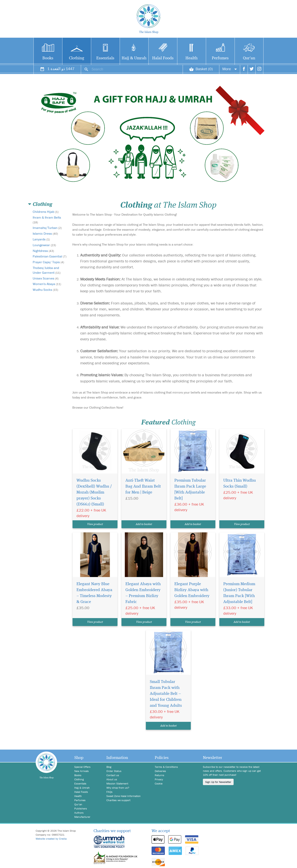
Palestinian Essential (48, 259)
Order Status (114, 771)
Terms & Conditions (167, 767)
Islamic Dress (46, 234)
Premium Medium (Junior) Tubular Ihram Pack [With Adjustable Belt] (238, 593)
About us (112, 779)
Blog (109, 767)
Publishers (81, 808)
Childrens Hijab (46, 212)
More (227, 70)
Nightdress (44, 251)
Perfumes (220, 58)
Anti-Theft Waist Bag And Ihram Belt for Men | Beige (143, 487)
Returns (160, 775)
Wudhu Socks (46, 294)
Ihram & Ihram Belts (47, 220)
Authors (79, 813)
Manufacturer (82, 817)
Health (192, 58)
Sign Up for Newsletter (219, 782)
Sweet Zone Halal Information (125, 796)
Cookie (159, 784)
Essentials (105, 58)
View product (95, 524)
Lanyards (42, 239)
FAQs (110, 792)
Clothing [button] (42, 205)
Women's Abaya (48, 289)
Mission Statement (118, 784)
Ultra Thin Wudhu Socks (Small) (239, 484)
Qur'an (249, 58)
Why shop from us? (118, 788)
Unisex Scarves (46, 283)
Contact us (113, 775)
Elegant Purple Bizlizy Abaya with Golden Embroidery (191, 590)
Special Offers (83, 767)
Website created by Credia (52, 839)
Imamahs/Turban (47, 228)
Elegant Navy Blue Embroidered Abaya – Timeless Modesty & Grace (95, 593)
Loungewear (45, 245)
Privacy (159, 779)
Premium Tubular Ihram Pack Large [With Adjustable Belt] (189, 490)
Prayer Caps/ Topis (49, 267)
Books (48, 58)
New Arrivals (82, 771)
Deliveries (161, 771)
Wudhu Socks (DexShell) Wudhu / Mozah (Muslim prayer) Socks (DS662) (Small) (93, 493)
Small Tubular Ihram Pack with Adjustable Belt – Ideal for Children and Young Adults (167, 694)
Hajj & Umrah (134, 58)
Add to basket (144, 524)
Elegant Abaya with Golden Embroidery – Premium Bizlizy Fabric (144, 593)
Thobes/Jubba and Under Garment (47, 275)
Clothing (77, 58)
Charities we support (119, 800)
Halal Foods (163, 58)
